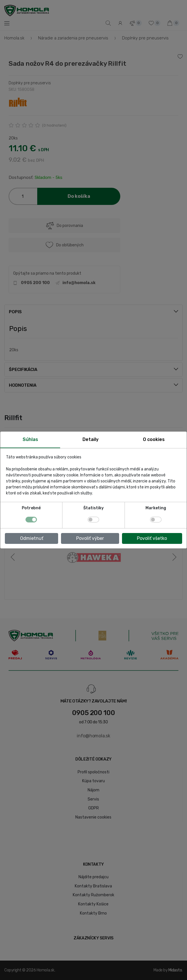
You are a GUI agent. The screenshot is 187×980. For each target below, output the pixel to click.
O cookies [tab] (154, 439)
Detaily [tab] (90, 439)
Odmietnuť (32, 538)
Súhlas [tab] (30, 439)
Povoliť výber (90, 538)
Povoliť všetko (152, 538)
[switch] (93, 520)
